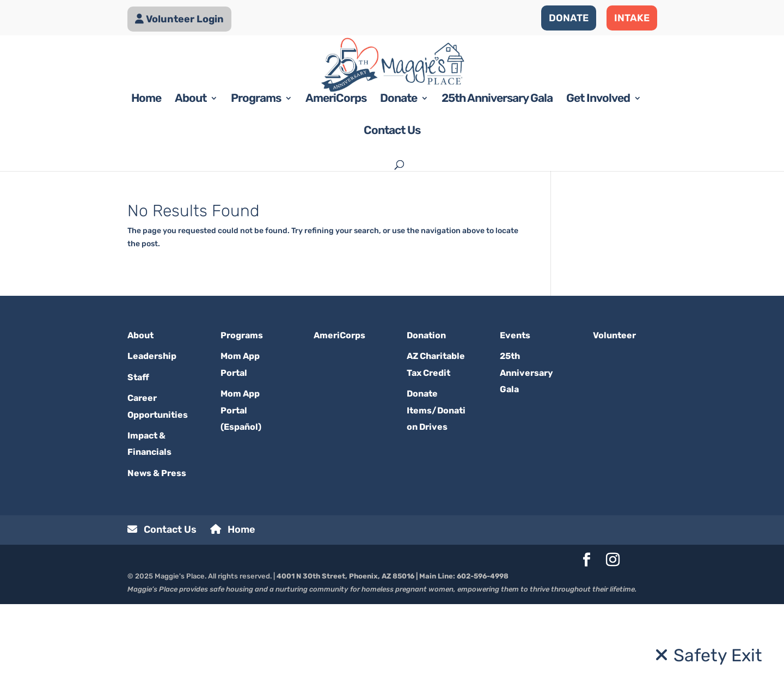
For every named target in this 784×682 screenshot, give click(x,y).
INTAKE (632, 18)
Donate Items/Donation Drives (436, 489)
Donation (426, 413)
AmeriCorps (336, 178)
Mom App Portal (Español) (241, 489)
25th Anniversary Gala (497, 178)
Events (515, 413)
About (191, 178)
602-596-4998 (483, 654)
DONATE (569, 18)
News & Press (157, 551)
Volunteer (614, 413)
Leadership (152, 434)
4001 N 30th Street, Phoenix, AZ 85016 (345, 654)
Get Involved (598, 178)
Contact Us (392, 210)
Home (146, 178)
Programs (256, 178)
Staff (138, 455)
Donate (399, 178)
